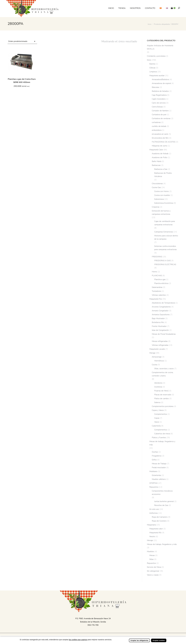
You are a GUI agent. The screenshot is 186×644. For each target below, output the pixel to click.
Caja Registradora (159, 95)
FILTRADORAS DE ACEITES (164, 142)
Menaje (152, 353)
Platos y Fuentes (159, 438)
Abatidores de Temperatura (163, 303)
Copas (157, 418)
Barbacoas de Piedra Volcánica (163, 175)
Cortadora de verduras (161, 118)
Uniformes (154, 513)
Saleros (157, 402)
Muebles (151, 551)
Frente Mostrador (159, 326)
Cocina (154, 365)
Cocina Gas (156, 187)
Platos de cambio (162, 399)
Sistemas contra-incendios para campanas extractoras (165, 248)
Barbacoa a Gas (161, 169)
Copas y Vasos (158, 410)
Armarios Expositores (161, 315)
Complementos (161, 414)
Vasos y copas (153, 575)
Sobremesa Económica (164, 203)
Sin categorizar (153, 571)
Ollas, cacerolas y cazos (164, 369)
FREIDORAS (157, 257)
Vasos (157, 422)
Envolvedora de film (160, 138)
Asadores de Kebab (160, 154)
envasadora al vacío (160, 134)
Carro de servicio (159, 103)
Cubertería (156, 426)
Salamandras (157, 287)
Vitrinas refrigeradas (160, 345)
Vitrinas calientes (159, 295)
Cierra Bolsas (157, 107)
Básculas (155, 87)
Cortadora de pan (159, 115)
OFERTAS (153, 483)
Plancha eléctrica (161, 283)
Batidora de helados (160, 91)
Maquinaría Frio (156, 299)
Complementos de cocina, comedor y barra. (163, 374)
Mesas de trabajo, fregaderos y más (162, 443)
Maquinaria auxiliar (157, 76)
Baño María (157, 161)
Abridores (158, 383)
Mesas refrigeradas (160, 341)
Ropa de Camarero (160, 517)
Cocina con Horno (162, 191)
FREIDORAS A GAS (162, 261)
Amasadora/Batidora (160, 79)
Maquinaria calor (156, 529)
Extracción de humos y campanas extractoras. (161, 212)
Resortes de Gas (161, 505)
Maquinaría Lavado (157, 349)
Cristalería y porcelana (156, 56)
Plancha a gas (160, 279)
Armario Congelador (160, 311)
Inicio (149, 60)
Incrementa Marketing (117, 637)
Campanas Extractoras (164, 232)
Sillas (151, 559)
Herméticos (159, 361)
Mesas (152, 555)
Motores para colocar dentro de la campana (166, 237)
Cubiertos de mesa (162, 434)
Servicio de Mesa (154, 567)
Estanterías (156, 475)
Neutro (152, 537)
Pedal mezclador (159, 468)
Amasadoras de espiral (161, 83)
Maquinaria (151, 525)
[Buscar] (179, 8)
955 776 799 (93, 625)
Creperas (156, 207)
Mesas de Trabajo (159, 464)
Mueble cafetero (159, 479)
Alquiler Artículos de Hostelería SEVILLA (160, 47)
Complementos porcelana (163, 406)
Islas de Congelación (160, 330)
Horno (154, 272)
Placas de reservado (163, 395)
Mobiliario (153, 471)
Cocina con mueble (162, 195)
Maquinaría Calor (156, 150)
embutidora (157, 130)
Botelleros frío (158, 322)
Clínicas (152, 68)
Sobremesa (159, 199)
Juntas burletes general (164, 501)
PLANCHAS (157, 276)
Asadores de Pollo (160, 157)
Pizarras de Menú (161, 391)
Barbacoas (156, 165)
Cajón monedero (159, 99)
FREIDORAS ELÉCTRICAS (165, 264)
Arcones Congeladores (161, 307)
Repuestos (154, 487)
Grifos (154, 460)
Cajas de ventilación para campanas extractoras (165, 223)
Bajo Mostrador (158, 318)
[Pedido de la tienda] (22, 41)
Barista (152, 64)
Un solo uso (154, 509)
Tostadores (157, 291)
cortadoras (156, 122)
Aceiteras (158, 387)
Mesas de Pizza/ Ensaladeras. (164, 334)
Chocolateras (157, 184)
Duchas (155, 452)
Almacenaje (157, 357)
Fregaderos (157, 456)
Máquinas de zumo (160, 146)
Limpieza (153, 72)
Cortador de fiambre (160, 111)
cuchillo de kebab (159, 126)
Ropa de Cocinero (159, 521)
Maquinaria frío (155, 533)
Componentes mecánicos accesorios (162, 493)
